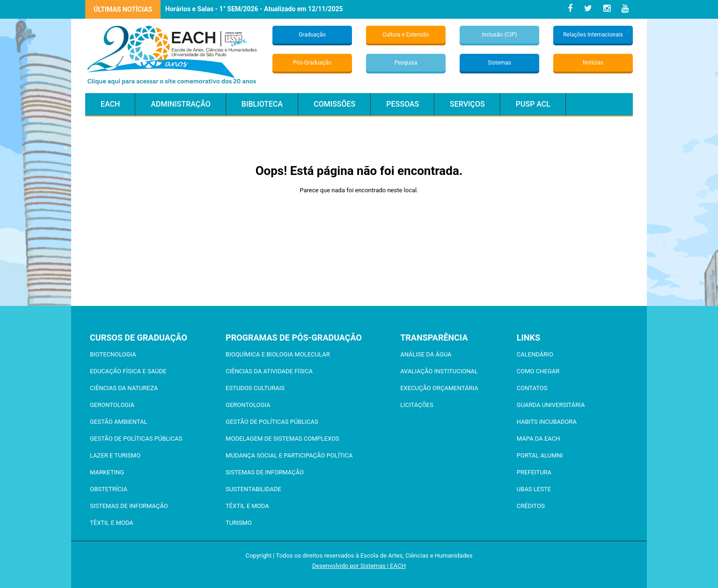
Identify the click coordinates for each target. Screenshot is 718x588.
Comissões (334, 104)
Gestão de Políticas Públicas (136, 439)
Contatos (532, 388)
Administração (180, 104)
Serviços (467, 104)
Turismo (239, 523)
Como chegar (538, 371)
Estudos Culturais (255, 388)
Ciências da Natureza (124, 388)
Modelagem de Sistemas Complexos (282, 439)
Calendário (535, 354)
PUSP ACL (533, 104)
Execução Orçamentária (439, 388)
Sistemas (499, 63)
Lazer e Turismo (115, 455)
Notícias (593, 63)
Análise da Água (426, 354)
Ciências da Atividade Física (269, 371)
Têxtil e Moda (112, 523)
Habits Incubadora (547, 422)
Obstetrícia (109, 489)
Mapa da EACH (538, 439)
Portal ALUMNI (540, 455)
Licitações (417, 405)
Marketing (107, 472)
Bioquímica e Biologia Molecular (278, 354)
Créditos (531, 506)
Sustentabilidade (253, 489)
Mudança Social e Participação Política (289, 455)
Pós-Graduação (312, 63)
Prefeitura (534, 472)
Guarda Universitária (551, 405)
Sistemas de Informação (129, 506)
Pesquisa (406, 63)
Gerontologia (112, 405)
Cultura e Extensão (406, 35)
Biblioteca (262, 104)
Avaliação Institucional (439, 371)
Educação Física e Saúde (128, 371)
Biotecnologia (113, 354)
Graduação (312, 35)
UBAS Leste (534, 489)
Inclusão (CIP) (499, 35)
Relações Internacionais (593, 35)
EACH (110, 104)
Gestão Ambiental (118, 422)
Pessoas (403, 104)
